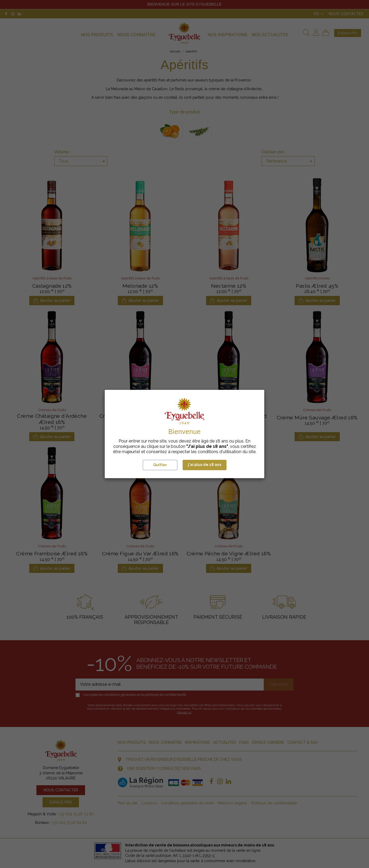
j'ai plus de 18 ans (205, 465)
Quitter (160, 465)
